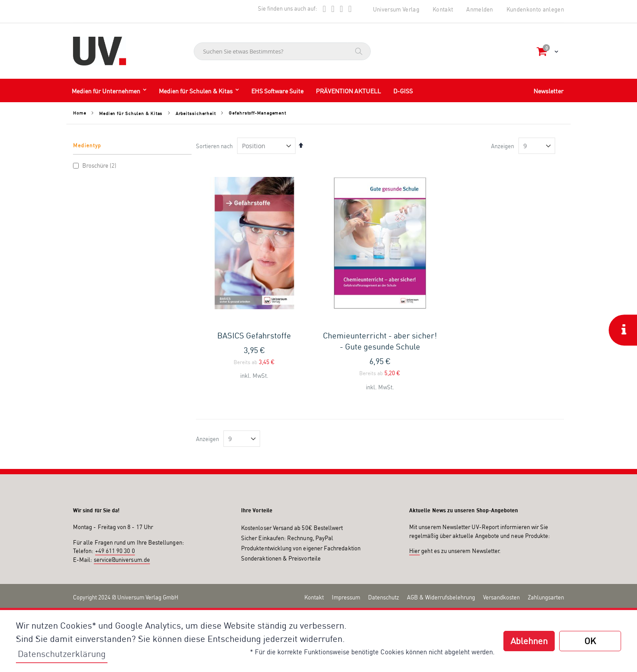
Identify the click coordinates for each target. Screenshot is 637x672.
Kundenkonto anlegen (535, 9)
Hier (414, 551)
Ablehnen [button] (529, 641)
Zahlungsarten (546, 597)
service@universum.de (122, 560)
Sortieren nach (214, 146)
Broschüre (96, 165)
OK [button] (590, 641)
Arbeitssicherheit (196, 113)
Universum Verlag (396, 9)
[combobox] (282, 51)
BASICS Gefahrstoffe (254, 335)
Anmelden (480, 9)
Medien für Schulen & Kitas (131, 113)
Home (80, 113)
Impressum (346, 597)
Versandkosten (501, 597)
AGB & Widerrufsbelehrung (441, 597)
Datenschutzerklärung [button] (62, 654)
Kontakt (443, 9)
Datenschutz (384, 597)
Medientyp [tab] (87, 145)
